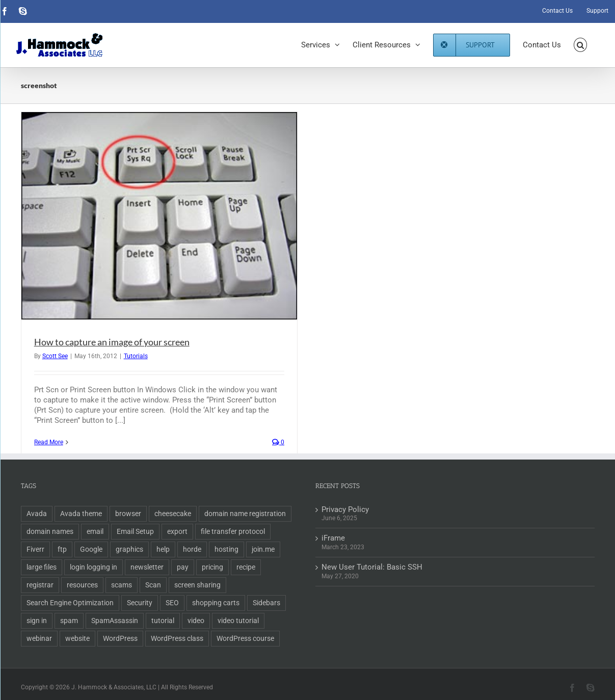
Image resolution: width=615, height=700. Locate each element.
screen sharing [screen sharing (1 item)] (197, 585)
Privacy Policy (345, 509)
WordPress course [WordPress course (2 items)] (245, 638)
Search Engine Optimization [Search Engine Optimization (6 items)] (70, 603)
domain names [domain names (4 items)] (50, 531)
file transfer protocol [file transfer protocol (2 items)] (233, 531)
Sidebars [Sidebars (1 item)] (266, 603)
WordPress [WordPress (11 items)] (120, 638)
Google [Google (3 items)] (91, 549)
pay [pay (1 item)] (183, 567)
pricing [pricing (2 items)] (212, 567)
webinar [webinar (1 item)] (39, 638)
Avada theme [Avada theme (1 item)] (81, 514)
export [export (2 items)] (177, 531)
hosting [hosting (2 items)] (226, 549)
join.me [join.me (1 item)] (263, 549)
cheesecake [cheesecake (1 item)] (173, 514)
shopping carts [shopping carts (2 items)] (216, 603)
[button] (581, 45)
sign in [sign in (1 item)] (37, 621)
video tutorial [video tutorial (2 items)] (238, 621)
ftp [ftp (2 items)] (62, 549)
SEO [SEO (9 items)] (172, 603)
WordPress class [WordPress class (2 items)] (177, 638)
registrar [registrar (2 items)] (40, 585)
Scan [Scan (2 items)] (153, 585)
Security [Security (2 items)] (140, 603)
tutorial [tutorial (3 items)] (163, 621)
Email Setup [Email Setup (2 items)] (135, 531)
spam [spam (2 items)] (69, 621)
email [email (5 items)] (95, 531)
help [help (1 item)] (163, 549)
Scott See (55, 356)
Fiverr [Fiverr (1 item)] (35, 549)
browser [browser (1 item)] (128, 514)
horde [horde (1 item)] (192, 549)
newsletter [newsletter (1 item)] (147, 567)
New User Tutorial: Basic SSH (372, 567)
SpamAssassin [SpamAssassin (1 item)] (115, 621)
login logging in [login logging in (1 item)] (93, 567)
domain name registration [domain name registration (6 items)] (245, 514)
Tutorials (136, 356)
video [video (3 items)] (196, 621)
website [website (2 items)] (77, 638)
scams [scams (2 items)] (122, 585)
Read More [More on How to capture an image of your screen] (49, 442)
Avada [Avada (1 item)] (37, 514)
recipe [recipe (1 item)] (246, 567)
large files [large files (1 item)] (42, 567)
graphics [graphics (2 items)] (129, 549)
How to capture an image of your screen (112, 342)
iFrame (333, 538)
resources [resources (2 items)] (82, 585)
